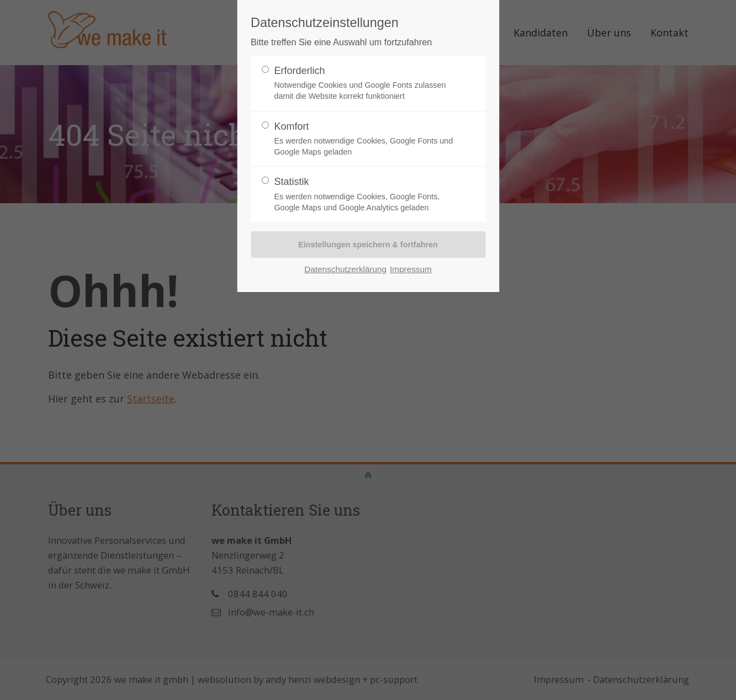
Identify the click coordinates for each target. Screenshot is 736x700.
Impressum (411, 269)
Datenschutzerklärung (345, 269)
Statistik (363, 195)
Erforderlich (363, 84)
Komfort (363, 139)
